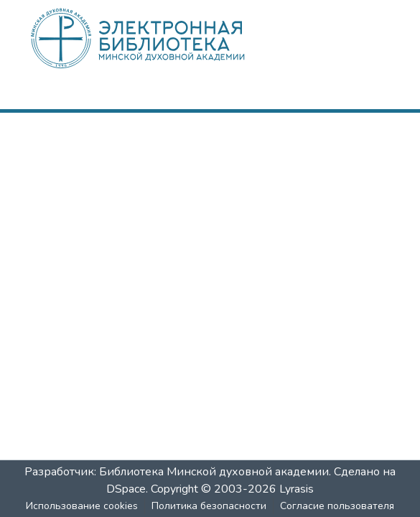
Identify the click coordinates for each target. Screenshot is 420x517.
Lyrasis (297, 489)
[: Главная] (162, 38)
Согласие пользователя (337, 506)
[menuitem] (330, 96)
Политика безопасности (209, 506)
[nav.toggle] (373, 96)
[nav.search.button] (309, 96)
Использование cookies (82, 506)
